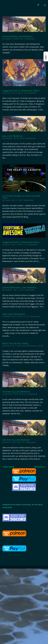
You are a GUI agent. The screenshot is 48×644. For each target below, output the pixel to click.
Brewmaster (30, 39)
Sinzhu (8, 93)
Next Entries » (40, 467)
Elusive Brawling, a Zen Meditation (18, 36)
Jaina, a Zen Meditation (13, 136)
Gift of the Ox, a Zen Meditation (16, 440)
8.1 (25, 245)
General (40, 346)
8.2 (25, 93)
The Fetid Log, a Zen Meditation (16, 392)
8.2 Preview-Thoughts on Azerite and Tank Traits (21, 197)
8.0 (26, 316)
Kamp (7, 346)
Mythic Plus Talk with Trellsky (15, 343)
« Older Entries (8, 467)
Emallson (8, 39)
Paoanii (8, 316)
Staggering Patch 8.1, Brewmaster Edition (21, 242)
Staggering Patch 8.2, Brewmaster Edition (21, 91)
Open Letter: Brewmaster (14, 314)
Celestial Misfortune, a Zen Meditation (19, 288)
